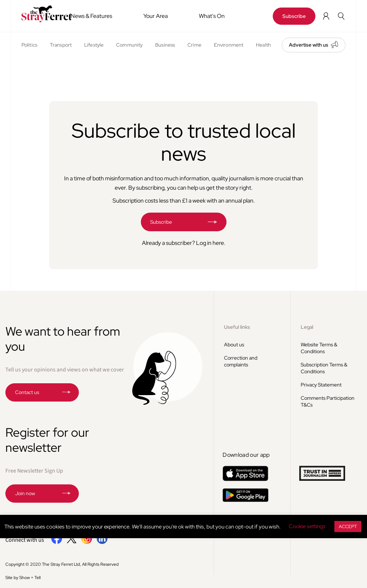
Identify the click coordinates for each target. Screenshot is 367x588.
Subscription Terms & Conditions (324, 368)
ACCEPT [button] (348, 527)
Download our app (246, 455)
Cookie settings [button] (307, 526)
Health (263, 45)
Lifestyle (94, 45)
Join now (25, 493)
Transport (61, 45)
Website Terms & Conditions (319, 348)
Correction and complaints (241, 361)
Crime (194, 45)
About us (234, 345)
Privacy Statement (321, 385)
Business (165, 45)
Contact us (27, 392)
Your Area (156, 16)
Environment (229, 45)
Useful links (237, 327)
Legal (307, 327)
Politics (29, 45)
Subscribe (294, 16)
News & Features (91, 16)
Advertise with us (309, 45)
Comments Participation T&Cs (328, 401)
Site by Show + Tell (23, 578)
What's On (212, 16)
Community (129, 45)
